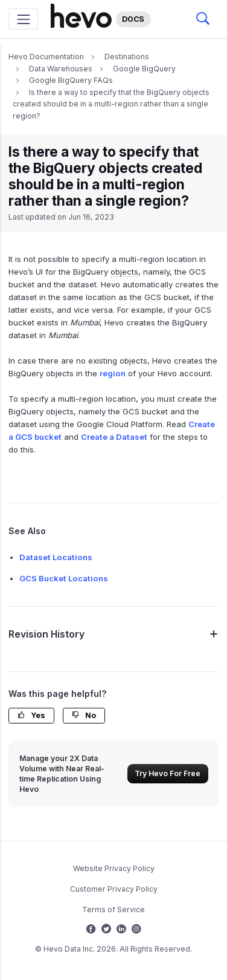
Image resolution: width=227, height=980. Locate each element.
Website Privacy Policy (114, 868)
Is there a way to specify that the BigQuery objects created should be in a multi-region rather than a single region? (111, 104)
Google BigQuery (144, 69)
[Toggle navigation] (23, 19)
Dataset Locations (56, 557)
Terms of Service (113, 910)
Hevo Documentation (46, 57)
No (84, 715)
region (113, 373)
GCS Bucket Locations (64, 578)
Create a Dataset (114, 437)
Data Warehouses (61, 69)
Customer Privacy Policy (114, 889)
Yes (31, 715)
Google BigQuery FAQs (71, 80)
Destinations (127, 57)
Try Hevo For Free (168, 773)
